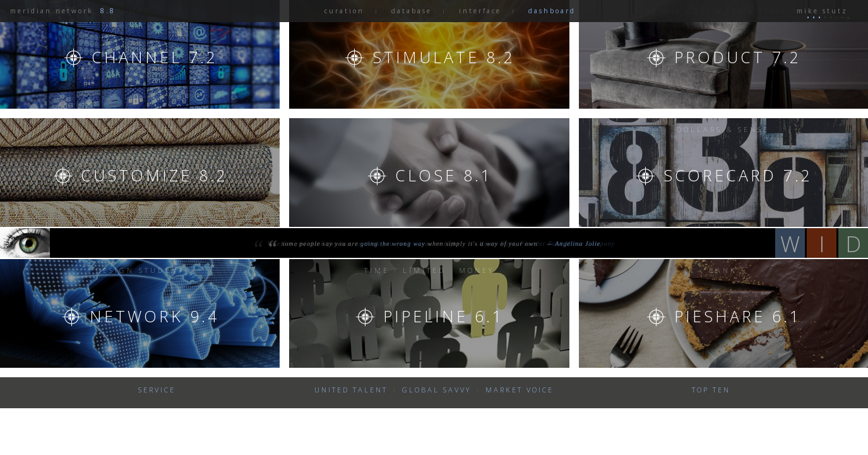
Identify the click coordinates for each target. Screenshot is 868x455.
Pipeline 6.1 (443, 316)
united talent (351, 390)
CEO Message (140, 129)
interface (480, 11)
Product (738, 57)
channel (155, 57)
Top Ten (711, 390)
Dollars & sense (723, 129)
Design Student (140, 270)
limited (424, 270)
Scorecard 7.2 (738, 175)
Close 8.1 (444, 175)
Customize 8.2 (154, 175)
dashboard (552, 11)
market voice (520, 390)
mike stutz (820, 11)
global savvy (437, 390)
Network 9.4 (154, 316)
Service (157, 390)
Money (477, 270)
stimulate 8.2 (444, 57)
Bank (723, 270)
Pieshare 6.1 (738, 316)
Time (377, 270)
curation (344, 11)
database (412, 11)
